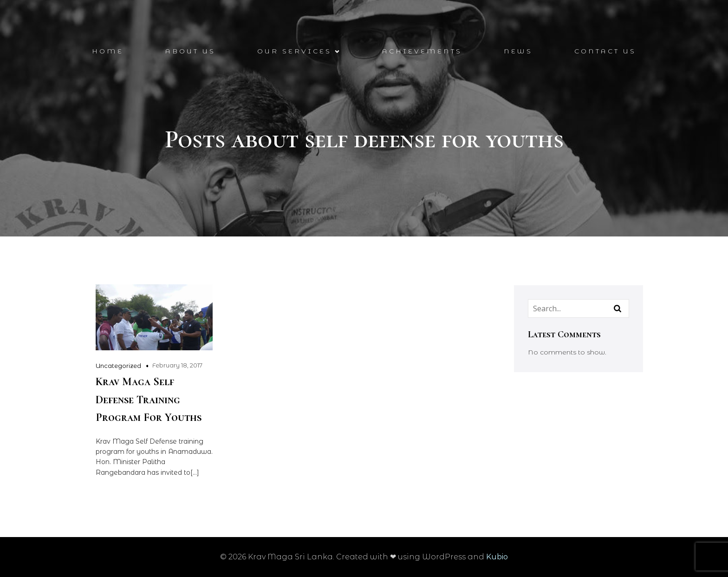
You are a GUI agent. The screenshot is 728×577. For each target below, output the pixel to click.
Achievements (422, 51)
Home (108, 51)
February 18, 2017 (177, 365)
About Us (190, 51)
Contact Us (605, 51)
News (518, 51)
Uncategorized (118, 366)
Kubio (497, 557)
